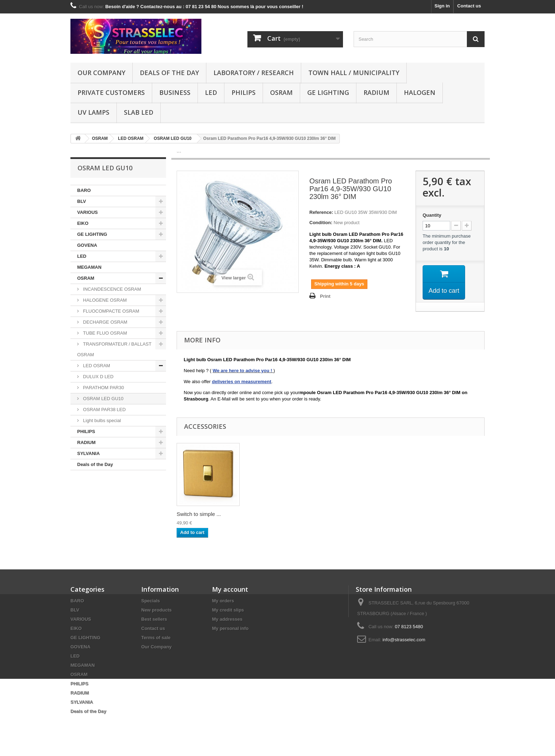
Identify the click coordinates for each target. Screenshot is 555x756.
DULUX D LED (98, 377)
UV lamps (93, 112)
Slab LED (139, 112)
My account (230, 589)
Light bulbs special (101, 420)
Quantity (432, 215)
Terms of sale (156, 638)
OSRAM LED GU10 (103, 399)
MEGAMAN (89, 267)
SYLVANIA (88, 453)
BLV (82, 201)
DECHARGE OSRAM (105, 322)
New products (156, 610)
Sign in (442, 6)
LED (211, 92)
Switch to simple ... (199, 514)
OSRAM (281, 92)
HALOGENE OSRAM (104, 300)
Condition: (321, 223)
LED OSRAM (96, 366)
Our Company (101, 73)
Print (325, 296)
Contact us (469, 6)
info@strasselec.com (404, 640)
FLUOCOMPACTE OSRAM (110, 311)
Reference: (321, 212)
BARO (84, 190)
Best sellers (154, 619)
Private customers (111, 92)
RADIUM (376, 92)
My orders (223, 601)
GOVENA (87, 245)
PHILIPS (244, 92)
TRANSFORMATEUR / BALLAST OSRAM (114, 349)
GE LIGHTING (328, 92)
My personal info (230, 628)
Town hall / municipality (354, 73)
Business (175, 92)
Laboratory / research (254, 73)
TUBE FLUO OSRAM (104, 333)
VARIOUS (87, 212)
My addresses (227, 619)
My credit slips (228, 610)
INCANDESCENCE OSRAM (111, 289)
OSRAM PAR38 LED (104, 410)
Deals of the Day (169, 73)
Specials (151, 601)
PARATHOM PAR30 (103, 388)
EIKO (83, 223)
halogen (420, 92)
